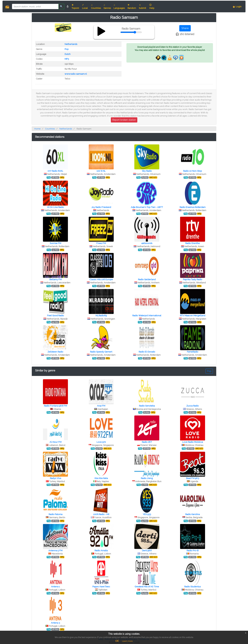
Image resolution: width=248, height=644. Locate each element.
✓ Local (85, 6)
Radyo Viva (56, 478)
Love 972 (101, 442)
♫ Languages (119, 6)
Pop (67, 49)
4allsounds (147, 243)
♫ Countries (96, 6)
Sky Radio (147, 171)
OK (117, 641)
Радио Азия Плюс (101, 587)
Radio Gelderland (147, 279)
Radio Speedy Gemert (101, 352)
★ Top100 (75, 6)
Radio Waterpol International (147, 316)
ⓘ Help (152, 6)
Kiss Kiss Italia (101, 478)
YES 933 (147, 514)
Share (185, 28)
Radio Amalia (101, 551)
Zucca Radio (193, 406)
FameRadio (193, 352)
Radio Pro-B (193, 551)
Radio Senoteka (147, 406)
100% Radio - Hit (101, 514)
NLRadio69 (101, 316)
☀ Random (132, 6)
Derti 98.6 (147, 551)
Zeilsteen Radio (55, 352)
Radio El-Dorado (147, 352)
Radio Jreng (147, 478)
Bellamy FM (56, 279)
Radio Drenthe (192, 243)
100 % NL (101, 171)
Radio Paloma (56, 514)
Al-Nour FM (56, 442)
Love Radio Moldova (193, 442)
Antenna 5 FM (55, 551)
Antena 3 (55, 623)
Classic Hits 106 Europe (101, 279)
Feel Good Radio (56, 316)
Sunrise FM (55, 243)
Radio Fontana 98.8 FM (55, 406)
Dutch (68, 54)
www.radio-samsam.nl (76, 74)
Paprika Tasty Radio (193, 279)
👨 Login (237, 7)
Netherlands (71, 44)
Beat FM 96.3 (193, 478)
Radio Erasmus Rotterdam (193, 207)
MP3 (67, 59)
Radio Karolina (192, 514)
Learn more (127, 641)
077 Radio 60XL (55, 171)
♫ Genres (107, 6)
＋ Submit (142, 6)
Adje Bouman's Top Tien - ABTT (147, 207)
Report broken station (124, 120)
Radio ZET (147, 442)
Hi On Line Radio (56, 207)
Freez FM (101, 243)
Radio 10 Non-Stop (192, 171)
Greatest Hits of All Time (147, 587)
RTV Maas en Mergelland (193, 316)
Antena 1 (56, 587)
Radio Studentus (192, 587)
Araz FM (101, 406)
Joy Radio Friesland (101, 207)
